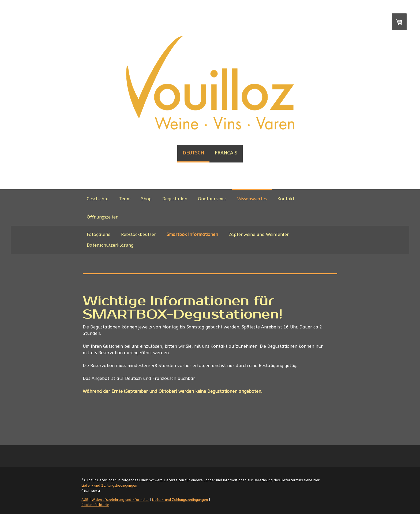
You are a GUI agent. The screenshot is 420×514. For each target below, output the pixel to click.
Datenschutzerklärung (110, 245)
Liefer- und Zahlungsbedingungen (109, 485)
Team (125, 199)
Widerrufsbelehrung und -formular (120, 500)
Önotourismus (212, 199)
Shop (146, 199)
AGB (85, 500)
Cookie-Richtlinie (95, 505)
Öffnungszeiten (103, 217)
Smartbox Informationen (192, 234)
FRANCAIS (226, 153)
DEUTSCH (193, 153)
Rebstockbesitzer (138, 234)
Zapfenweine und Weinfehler (259, 234)
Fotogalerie (99, 234)
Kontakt (286, 199)
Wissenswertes (252, 199)
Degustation (175, 199)
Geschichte (98, 199)
